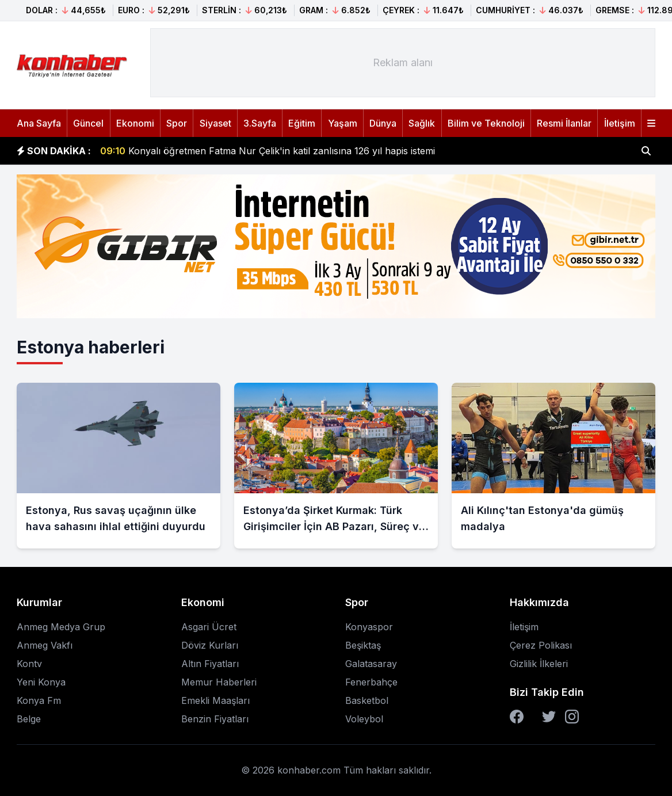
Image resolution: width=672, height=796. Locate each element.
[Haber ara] (646, 151)
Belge (29, 719)
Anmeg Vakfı (45, 645)
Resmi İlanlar (564, 123)
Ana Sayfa (39, 123)
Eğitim (302, 123)
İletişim (620, 123)
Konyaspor (369, 627)
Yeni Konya (41, 682)
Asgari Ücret (209, 627)
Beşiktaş (363, 645)
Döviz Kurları (210, 645)
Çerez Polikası (541, 645)
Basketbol (367, 700)
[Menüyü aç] (651, 123)
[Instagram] (572, 717)
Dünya (383, 123)
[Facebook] (517, 717)
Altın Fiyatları (210, 664)
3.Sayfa (260, 123)
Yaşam (343, 123)
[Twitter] (549, 717)
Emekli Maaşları (215, 700)
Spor (177, 123)
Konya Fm (39, 700)
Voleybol (364, 719)
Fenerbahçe (371, 682)
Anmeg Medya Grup (61, 627)
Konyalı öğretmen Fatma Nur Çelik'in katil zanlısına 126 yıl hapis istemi (268, 151)
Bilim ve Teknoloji (486, 123)
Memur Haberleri (219, 682)
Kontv (29, 664)
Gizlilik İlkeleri (539, 664)
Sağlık (422, 123)
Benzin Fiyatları (215, 719)
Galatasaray (371, 664)
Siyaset (215, 123)
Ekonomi (135, 123)
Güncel (88, 123)
